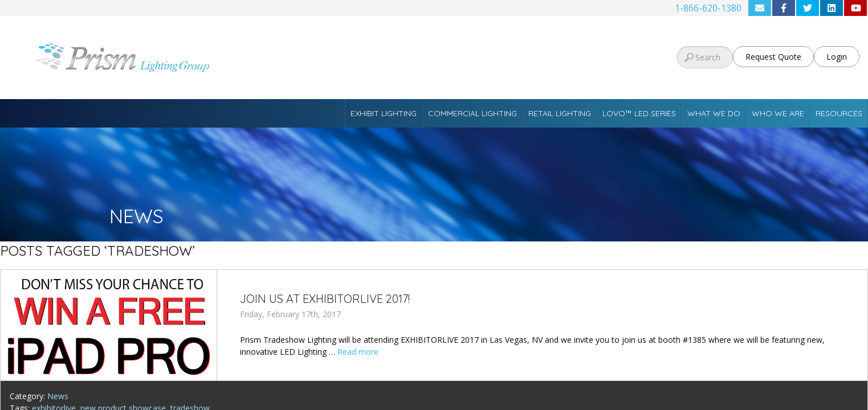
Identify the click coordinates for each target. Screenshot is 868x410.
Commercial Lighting (472, 113)
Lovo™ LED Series (639, 113)
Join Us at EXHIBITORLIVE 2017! (325, 299)
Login (837, 57)
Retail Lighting (560, 113)
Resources (839, 113)
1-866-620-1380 (708, 8)
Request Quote (773, 57)
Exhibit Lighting (384, 113)
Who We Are (778, 113)
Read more (358, 352)
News (58, 396)
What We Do (714, 113)
